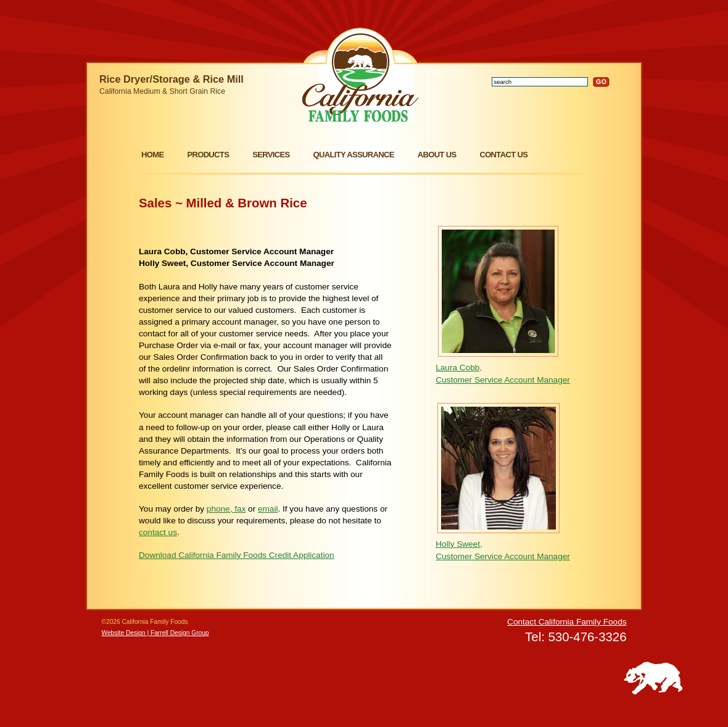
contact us (158, 532)
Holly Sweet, (459, 544)
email (268, 509)
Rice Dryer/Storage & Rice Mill (172, 79)
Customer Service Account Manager (503, 380)
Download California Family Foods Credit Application (237, 555)
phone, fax (226, 509)
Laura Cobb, (459, 368)
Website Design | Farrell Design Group (155, 633)
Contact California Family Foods (567, 622)
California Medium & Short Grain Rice (162, 91)
